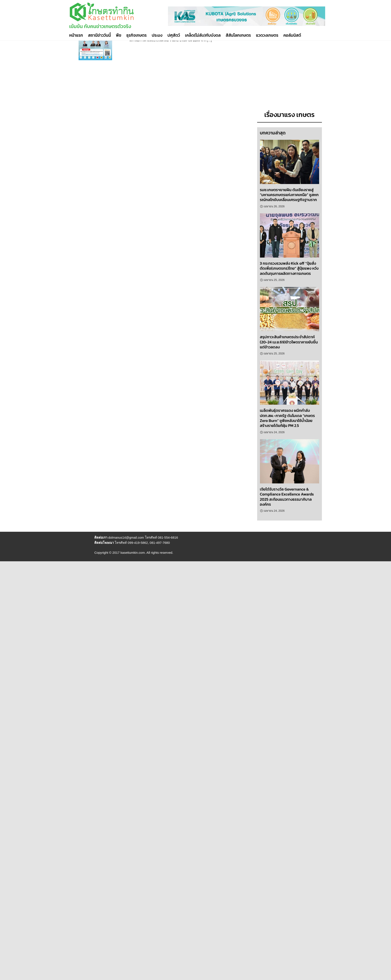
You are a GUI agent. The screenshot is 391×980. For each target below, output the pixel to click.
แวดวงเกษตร (267, 35)
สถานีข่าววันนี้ (100, 35)
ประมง (157, 35)
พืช (119, 35)
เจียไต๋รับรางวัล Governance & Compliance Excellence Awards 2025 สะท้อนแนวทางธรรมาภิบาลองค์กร (287, 497)
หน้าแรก (76, 35)
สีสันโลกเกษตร (238, 35)
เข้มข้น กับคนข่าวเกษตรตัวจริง (100, 26)
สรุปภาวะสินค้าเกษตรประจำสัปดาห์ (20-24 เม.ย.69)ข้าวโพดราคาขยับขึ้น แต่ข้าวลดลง (289, 342)
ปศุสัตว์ (174, 35)
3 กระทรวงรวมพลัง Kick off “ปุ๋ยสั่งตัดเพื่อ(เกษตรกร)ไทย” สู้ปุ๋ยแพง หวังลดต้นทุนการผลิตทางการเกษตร (289, 268)
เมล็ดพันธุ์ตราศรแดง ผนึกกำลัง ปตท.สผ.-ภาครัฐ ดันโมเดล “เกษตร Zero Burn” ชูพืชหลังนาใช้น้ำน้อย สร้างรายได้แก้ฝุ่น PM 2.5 (287, 418)
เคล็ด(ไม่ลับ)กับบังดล (203, 35)
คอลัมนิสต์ (292, 35)
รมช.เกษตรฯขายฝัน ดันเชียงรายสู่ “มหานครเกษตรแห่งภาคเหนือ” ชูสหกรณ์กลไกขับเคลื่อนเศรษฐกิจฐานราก (289, 195)
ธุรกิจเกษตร (136, 35)
